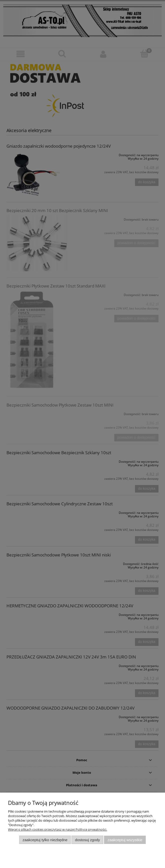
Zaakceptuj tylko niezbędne (45, 840)
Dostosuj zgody (87, 840)
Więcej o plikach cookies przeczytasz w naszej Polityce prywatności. (57, 829)
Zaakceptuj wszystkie (125, 840)
